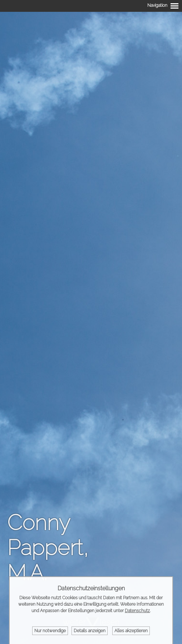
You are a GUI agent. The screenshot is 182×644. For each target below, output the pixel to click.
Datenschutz (137, 611)
